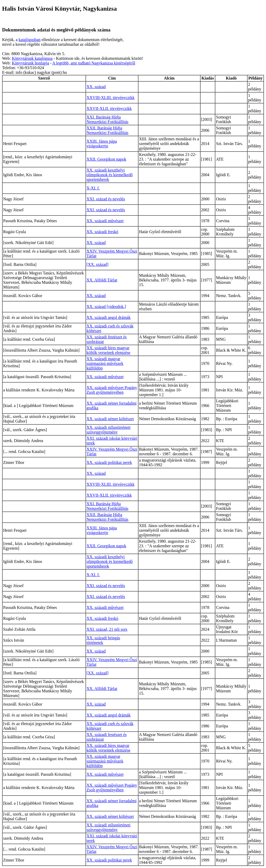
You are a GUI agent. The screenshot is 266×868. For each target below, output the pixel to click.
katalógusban (30, 40)
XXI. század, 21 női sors (107, 629)
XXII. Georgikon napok (106, 159)
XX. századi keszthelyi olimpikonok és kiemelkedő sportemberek (110, 175)
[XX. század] (97, 264)
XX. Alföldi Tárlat (102, 280)
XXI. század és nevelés (106, 199)
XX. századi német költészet (110, 419)
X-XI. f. (93, 188)
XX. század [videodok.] (106, 307)
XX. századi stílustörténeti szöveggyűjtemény (108, 430)
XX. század (96, 87)
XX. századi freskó (102, 232)
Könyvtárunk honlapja (30, 63)
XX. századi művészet (105, 221)
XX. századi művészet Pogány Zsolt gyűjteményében (112, 390)
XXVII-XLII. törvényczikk (109, 108)
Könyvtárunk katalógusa (32, 58)
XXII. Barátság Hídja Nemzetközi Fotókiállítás (107, 130)
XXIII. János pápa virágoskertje (102, 144)
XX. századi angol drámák (109, 317)
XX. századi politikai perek (109, 462)
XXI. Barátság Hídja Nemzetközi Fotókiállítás (107, 119)
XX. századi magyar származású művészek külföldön (105, 363)
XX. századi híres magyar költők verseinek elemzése (108, 350)
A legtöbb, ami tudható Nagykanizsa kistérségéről (94, 63)
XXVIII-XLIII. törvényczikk (111, 98)
